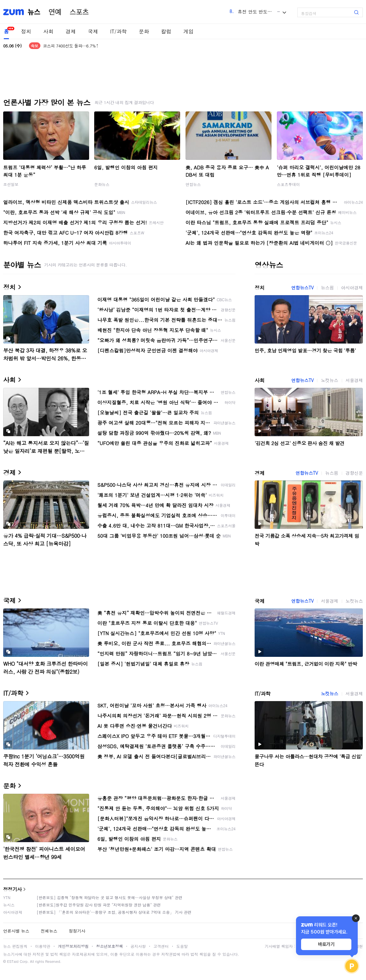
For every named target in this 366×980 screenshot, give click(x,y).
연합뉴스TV (302, 288)
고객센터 (161, 946)
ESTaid (13, 961)
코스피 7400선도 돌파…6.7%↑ (71, 46)
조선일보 (11, 184)
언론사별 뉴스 (16, 931)
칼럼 (166, 31)
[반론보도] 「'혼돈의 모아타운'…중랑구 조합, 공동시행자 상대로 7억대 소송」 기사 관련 (114, 912)
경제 (71, 31)
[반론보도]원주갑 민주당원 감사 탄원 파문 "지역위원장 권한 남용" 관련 (99, 905)
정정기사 (12, 889)
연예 (55, 12)
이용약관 (43, 946)
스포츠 (79, 12)
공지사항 (138, 946)
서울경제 (354, 380)
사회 (48, 31)
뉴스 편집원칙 (15, 946)
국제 (93, 31)
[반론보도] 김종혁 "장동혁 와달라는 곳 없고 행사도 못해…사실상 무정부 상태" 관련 (109, 897)
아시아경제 (352, 288)
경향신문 (354, 473)
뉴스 (34, 12)
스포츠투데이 (288, 184)
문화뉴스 (102, 184)
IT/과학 (118, 31)
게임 (188, 31)
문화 (144, 31)
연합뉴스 (193, 184)
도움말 (182, 946)
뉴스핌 (327, 288)
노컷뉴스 (329, 380)
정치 (26, 31)
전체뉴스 (49, 931)
